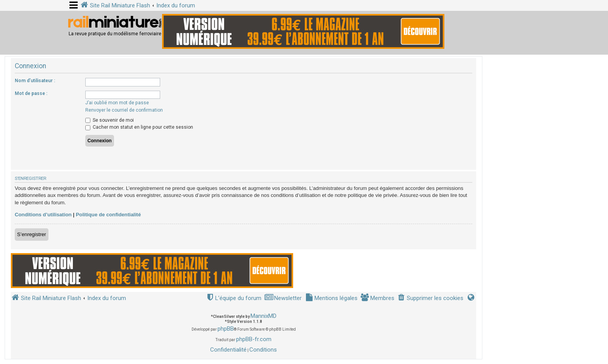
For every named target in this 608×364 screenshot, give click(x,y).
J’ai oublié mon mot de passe (117, 103)
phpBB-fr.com (254, 339)
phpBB (226, 329)
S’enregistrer (32, 234)
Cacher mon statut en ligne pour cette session (139, 127)
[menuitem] (430, 298)
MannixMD (263, 316)
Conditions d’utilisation (43, 215)
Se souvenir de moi (110, 120)
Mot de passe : (31, 93)
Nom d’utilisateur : (35, 81)
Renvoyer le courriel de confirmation (124, 110)
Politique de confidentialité (109, 215)
